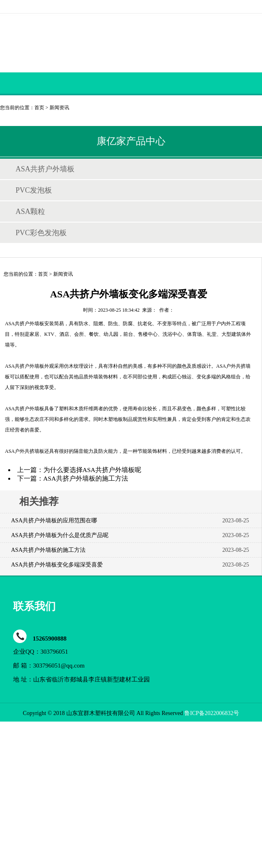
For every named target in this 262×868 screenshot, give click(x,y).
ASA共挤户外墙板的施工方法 (86, 478)
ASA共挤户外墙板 (45, 169)
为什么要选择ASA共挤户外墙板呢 (92, 470)
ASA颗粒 (30, 211)
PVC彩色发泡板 (41, 233)
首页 (39, 108)
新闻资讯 (59, 108)
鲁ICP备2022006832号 (212, 713)
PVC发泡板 (34, 190)
